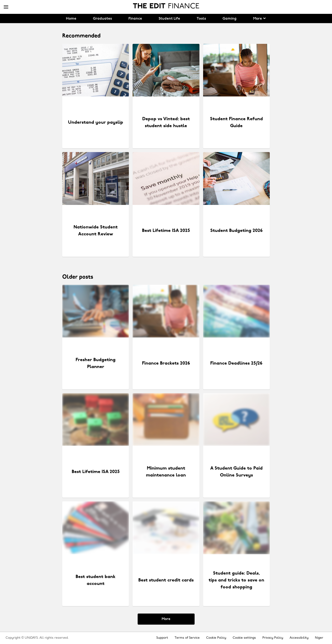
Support (162, 638)
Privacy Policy (273, 638)
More (166, 619)
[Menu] (6, 7)
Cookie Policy (216, 638)
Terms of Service (187, 638)
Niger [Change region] (319, 638)
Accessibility (299, 638)
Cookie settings (244, 638)
